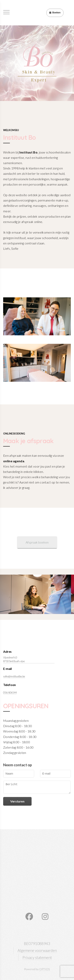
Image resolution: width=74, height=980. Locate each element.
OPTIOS (45, 969)
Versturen (17, 801)
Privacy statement (37, 957)
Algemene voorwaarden (37, 950)
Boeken (55, 13)
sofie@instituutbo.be (14, 676)
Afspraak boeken (37, 542)
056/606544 (10, 692)
